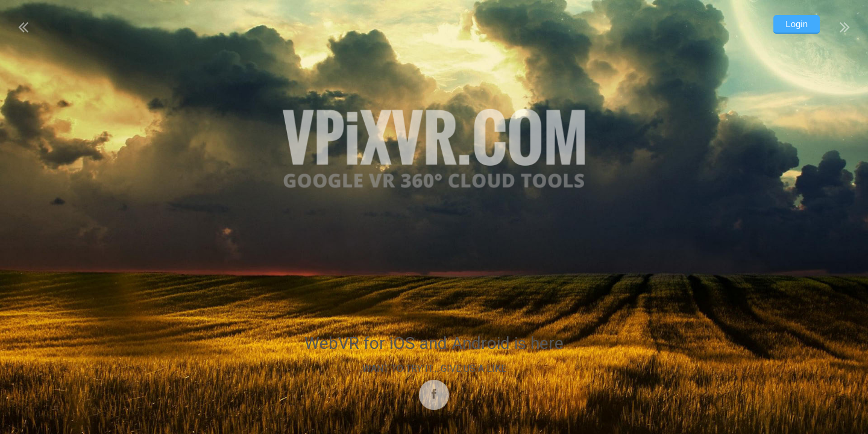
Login (797, 24)
